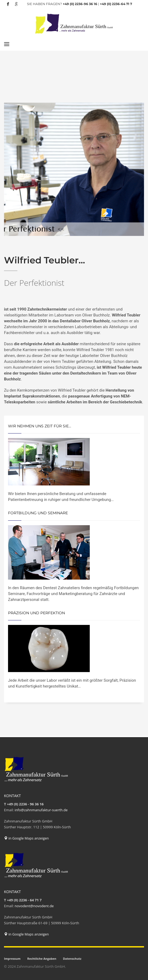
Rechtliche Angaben (42, 959)
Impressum (12, 959)
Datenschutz (72, 959)
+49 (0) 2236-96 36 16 (80, 4)
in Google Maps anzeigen (26, 838)
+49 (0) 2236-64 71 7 (116, 4)
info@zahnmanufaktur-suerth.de (41, 810)
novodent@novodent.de (34, 906)
